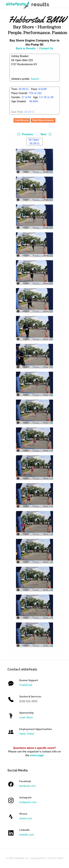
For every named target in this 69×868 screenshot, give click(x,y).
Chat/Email (26, 685)
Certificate (22, 120)
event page (37, 755)
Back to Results (26, 48)
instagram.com (28, 802)
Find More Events (43, 120)
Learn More (26, 717)
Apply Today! (27, 734)
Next (46, 134)
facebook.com (28, 786)
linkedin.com (27, 835)
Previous (25, 134)
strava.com (26, 818)
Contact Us (46, 48)
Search (35, 79)
